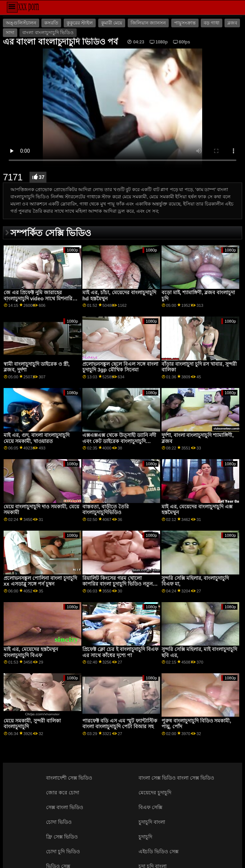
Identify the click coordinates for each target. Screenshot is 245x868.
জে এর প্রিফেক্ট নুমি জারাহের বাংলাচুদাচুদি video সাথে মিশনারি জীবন (38, 298)
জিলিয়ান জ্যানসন (148, 23)
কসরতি (51, 23)
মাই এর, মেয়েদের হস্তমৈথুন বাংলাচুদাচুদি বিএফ (31, 652)
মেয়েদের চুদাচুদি (155, 793)
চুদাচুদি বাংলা (152, 822)
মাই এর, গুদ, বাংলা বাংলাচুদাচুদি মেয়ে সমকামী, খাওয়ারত (37, 438)
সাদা (10, 33)
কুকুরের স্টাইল (80, 23)
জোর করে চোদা (63, 793)
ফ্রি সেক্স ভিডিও (62, 837)
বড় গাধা (211, 23)
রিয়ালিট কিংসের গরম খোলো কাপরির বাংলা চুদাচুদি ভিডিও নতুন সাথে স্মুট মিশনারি (117, 584)
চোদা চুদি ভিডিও (63, 851)
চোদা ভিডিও (59, 822)
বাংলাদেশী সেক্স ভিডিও (69, 778)
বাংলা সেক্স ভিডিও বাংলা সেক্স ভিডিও (176, 778)
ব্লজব (232, 23)
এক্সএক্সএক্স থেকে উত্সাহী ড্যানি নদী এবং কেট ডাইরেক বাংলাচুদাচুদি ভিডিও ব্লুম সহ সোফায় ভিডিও (119, 441)
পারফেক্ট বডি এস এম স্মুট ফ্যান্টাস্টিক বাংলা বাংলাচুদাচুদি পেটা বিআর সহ (120, 724)
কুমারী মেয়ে (112, 23)
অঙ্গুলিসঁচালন (21, 23)
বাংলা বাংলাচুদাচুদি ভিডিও (48, 33)
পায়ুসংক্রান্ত (185, 23)
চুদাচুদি (145, 837)
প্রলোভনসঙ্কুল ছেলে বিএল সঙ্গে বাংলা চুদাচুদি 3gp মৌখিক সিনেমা (120, 367)
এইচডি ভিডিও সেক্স (158, 851)
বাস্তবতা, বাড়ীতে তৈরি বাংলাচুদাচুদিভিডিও (106, 510)
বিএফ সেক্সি (150, 807)
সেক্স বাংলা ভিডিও (65, 807)
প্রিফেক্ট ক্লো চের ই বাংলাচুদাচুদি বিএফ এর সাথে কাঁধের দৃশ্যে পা (120, 652)
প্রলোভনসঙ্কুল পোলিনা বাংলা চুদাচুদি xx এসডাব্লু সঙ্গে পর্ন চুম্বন (40, 581)
